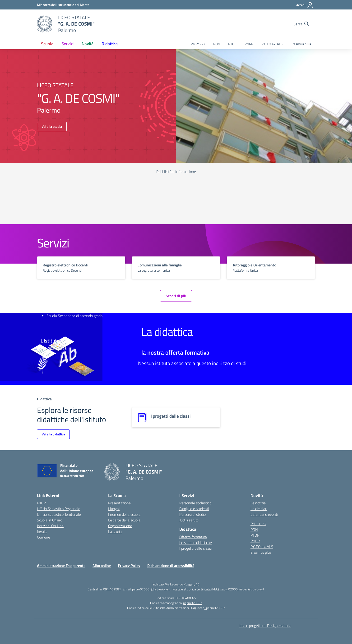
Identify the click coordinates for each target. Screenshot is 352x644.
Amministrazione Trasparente (61, 566)
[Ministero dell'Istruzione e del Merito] (63, 5)
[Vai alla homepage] (45, 24)
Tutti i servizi (189, 520)
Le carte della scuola (124, 520)
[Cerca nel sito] (301, 24)
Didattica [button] (110, 44)
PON (217, 44)
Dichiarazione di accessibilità (171, 566)
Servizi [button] (67, 44)
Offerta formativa (193, 537)
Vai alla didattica (53, 434)
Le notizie (258, 503)
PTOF (232, 44)
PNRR (249, 44)
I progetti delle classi (195, 548)
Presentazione (119, 503)
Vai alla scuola (52, 126)
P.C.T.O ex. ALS (272, 44)
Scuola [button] (47, 44)
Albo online (102, 566)
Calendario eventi (264, 514)
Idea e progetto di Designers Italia (265, 626)
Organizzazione (120, 526)
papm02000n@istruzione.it (151, 589)
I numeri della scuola (124, 514)
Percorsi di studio (192, 514)
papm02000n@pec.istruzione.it (242, 589)
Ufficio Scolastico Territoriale (59, 514)
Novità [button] (88, 44)
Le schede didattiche (196, 543)
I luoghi (114, 509)
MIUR (41, 503)
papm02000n (193, 603)
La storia (115, 531)
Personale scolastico (195, 503)
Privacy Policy (129, 566)
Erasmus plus (301, 44)
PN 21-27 (198, 44)
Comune (44, 537)
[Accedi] (305, 5)
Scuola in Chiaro (50, 520)
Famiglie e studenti (194, 509)
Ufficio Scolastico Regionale (59, 509)
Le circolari (259, 509)
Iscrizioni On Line (50, 526)
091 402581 (112, 589)
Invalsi (42, 531)
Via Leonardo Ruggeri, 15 (182, 584)
